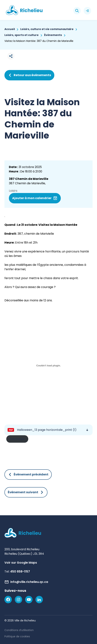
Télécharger (17, 439)
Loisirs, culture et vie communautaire (47, 29)
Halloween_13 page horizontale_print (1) (47, 430)
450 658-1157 (20, 571)
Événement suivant (26, 492)
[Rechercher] (77, 11)
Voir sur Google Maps (21, 563)
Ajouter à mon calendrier (32, 198)
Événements (53, 35)
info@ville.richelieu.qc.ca (29, 582)
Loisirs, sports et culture (22, 35)
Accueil (10, 29)
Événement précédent (28, 475)
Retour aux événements (29, 75)
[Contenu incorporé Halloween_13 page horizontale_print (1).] (48, 366)
